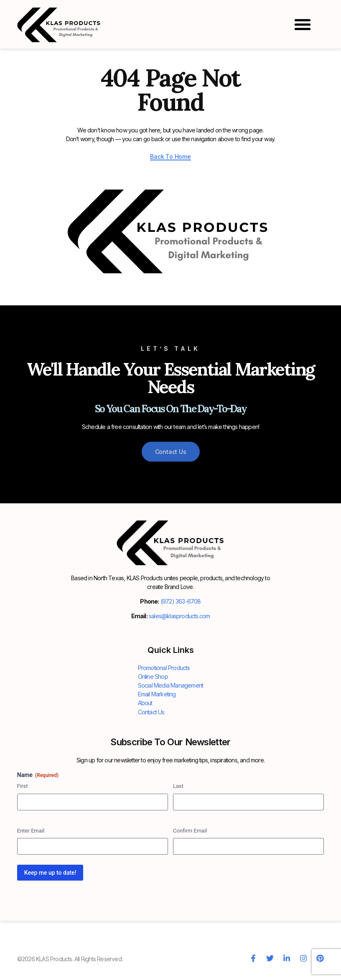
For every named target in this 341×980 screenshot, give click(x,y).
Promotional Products (164, 668)
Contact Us (151, 712)
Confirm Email (190, 830)
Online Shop (153, 677)
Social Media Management (171, 685)
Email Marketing (157, 694)
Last (178, 786)
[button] (302, 24)
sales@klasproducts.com (179, 616)
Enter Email (31, 830)
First (23, 786)
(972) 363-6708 (181, 601)
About (145, 703)
